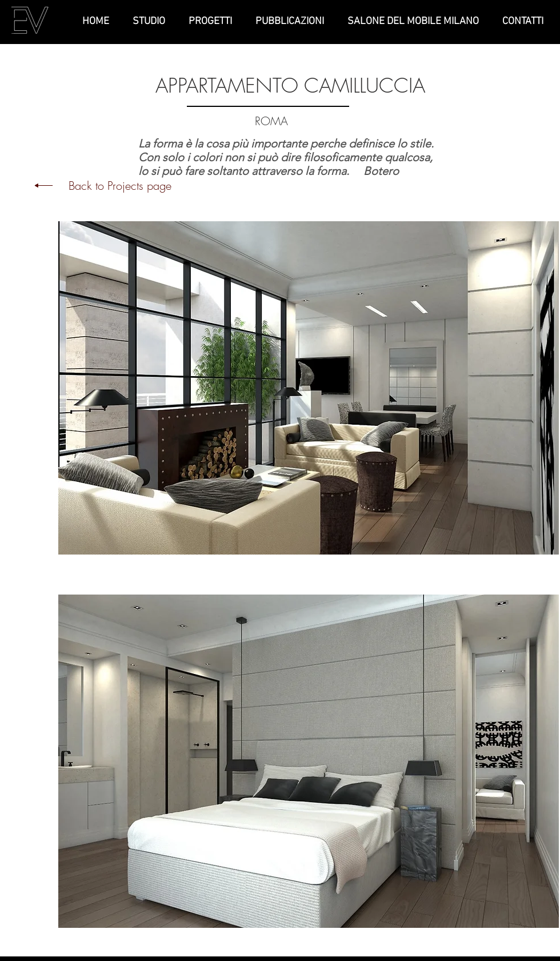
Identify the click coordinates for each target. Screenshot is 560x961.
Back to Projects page (120, 186)
